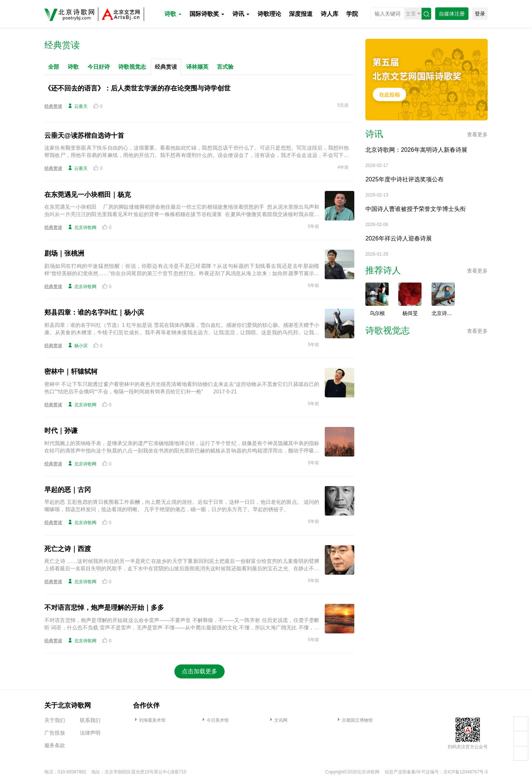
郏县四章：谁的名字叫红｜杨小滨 (94, 312)
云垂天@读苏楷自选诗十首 (84, 136)
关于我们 (55, 720)
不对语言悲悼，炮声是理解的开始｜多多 (104, 608)
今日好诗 (99, 67)
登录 (480, 14)
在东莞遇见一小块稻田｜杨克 (88, 195)
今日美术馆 (215, 720)
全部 (54, 67)
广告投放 (55, 733)
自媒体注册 (452, 14)
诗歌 (173, 14)
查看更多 (477, 134)
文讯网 (278, 720)
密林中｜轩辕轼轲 (71, 372)
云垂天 (78, 106)
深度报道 (301, 14)
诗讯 (241, 14)
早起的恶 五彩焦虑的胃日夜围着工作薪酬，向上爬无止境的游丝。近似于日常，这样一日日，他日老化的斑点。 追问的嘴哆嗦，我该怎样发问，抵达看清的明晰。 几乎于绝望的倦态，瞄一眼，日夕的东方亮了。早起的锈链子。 (182, 506)
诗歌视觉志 (132, 67)
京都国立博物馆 (354, 720)
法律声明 (90, 733)
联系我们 (90, 720)
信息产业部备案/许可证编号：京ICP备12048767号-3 (436, 772)
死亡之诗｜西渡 (68, 549)
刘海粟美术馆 (149, 720)
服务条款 (55, 745)
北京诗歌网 (82, 227)
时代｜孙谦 (61, 431)
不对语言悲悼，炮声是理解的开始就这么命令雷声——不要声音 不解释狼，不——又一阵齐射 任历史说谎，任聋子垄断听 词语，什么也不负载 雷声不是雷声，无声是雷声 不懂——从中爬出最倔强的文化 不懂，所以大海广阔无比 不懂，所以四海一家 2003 (182, 624)
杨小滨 (78, 345)
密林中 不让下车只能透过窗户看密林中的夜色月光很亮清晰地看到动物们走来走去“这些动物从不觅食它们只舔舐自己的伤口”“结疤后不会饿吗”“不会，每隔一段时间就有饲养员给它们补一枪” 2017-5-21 (182, 388)
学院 (352, 14)
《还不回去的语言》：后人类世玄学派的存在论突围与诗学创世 (137, 88)
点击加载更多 (199, 671)
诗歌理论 (269, 14)
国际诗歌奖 (207, 14)
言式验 (225, 67)
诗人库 (330, 14)
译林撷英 (197, 67)
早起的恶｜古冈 (68, 490)
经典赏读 (166, 67)
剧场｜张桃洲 (64, 253)
